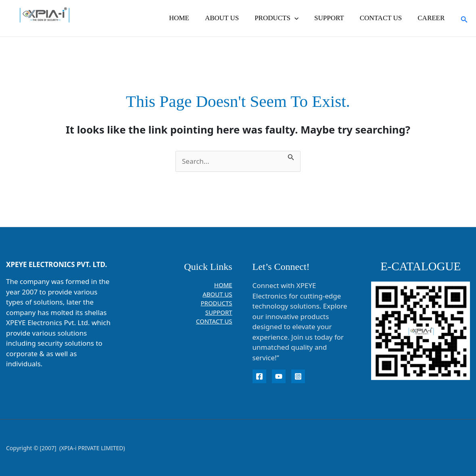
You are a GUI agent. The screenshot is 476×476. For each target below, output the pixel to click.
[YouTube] (279, 376)
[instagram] (298, 376)
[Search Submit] (291, 156)
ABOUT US (231, 18)
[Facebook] (259, 376)
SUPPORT (334, 18)
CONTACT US (384, 18)
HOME (190, 18)
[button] (301, 18)
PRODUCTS (284, 18)
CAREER (432, 18)
